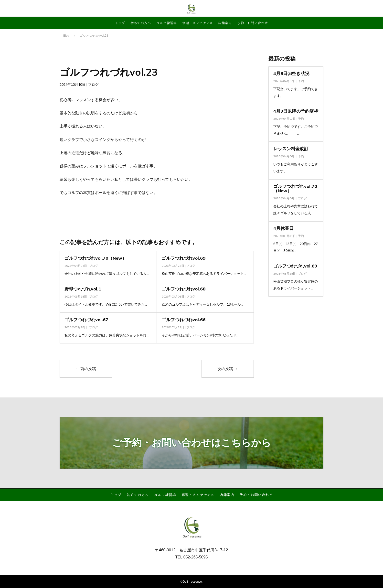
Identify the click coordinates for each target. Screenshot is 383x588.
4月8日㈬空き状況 (291, 73)
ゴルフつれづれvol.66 (184, 320)
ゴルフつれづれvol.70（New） (96, 258)
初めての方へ (141, 23)
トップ (120, 23)
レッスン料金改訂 (291, 149)
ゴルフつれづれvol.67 (86, 320)
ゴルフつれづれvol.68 (184, 289)
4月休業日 (283, 228)
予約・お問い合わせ (253, 23)
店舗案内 (225, 23)
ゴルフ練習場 (167, 23)
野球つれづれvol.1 (83, 289)
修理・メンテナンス (197, 23)
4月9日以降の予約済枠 (296, 111)
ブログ (93, 85)
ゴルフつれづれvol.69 (184, 258)
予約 (301, 81)
